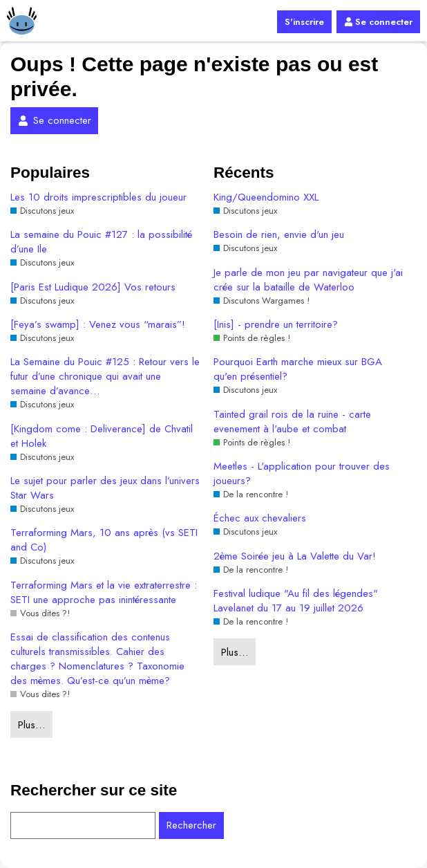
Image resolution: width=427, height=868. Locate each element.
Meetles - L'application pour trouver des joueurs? (302, 474)
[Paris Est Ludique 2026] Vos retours (93, 287)
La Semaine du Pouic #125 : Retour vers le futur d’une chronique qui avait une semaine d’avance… (105, 377)
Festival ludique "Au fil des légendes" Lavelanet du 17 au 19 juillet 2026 (296, 601)
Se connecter (378, 22)
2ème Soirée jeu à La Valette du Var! (295, 556)
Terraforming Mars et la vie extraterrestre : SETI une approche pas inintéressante (104, 593)
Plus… (31, 725)
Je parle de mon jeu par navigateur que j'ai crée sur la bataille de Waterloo (308, 280)
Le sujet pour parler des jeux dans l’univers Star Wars (105, 488)
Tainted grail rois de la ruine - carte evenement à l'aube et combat (292, 422)
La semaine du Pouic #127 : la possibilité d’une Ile (101, 242)
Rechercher (191, 825)
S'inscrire (304, 22)
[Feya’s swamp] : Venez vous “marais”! (98, 325)
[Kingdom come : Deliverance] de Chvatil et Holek (102, 436)
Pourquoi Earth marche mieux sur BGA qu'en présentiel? (298, 369)
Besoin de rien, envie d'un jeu (279, 235)
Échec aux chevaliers (260, 518)
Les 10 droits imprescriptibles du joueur (98, 197)
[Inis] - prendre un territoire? (276, 325)
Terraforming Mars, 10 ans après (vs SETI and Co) (104, 540)
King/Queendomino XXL (266, 197)
